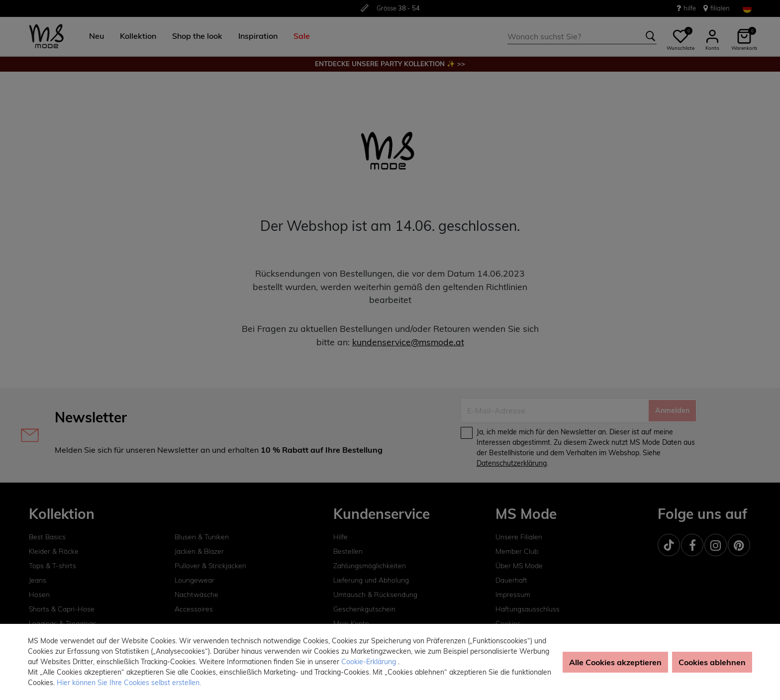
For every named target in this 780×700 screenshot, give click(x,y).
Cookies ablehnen (712, 662)
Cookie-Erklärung (370, 662)
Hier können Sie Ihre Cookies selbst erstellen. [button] (129, 683)
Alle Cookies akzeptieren (615, 662)
